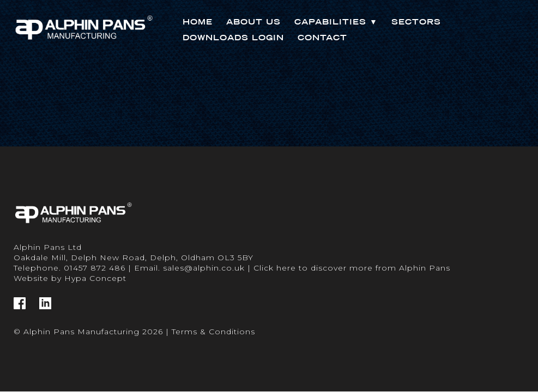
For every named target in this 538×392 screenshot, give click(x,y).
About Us (253, 22)
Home (198, 22)
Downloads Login (233, 38)
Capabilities (336, 22)
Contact (322, 38)
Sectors (416, 22)
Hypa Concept (95, 278)
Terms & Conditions (213, 332)
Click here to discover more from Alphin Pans (352, 268)
